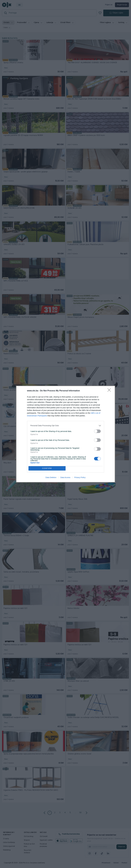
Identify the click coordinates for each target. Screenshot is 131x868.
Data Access (65, 477)
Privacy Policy (80, 477)
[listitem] (66, 426)
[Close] (110, 391)
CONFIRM (47, 468)
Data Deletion (51, 477)
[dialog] (66, 434)
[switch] (97, 431)
